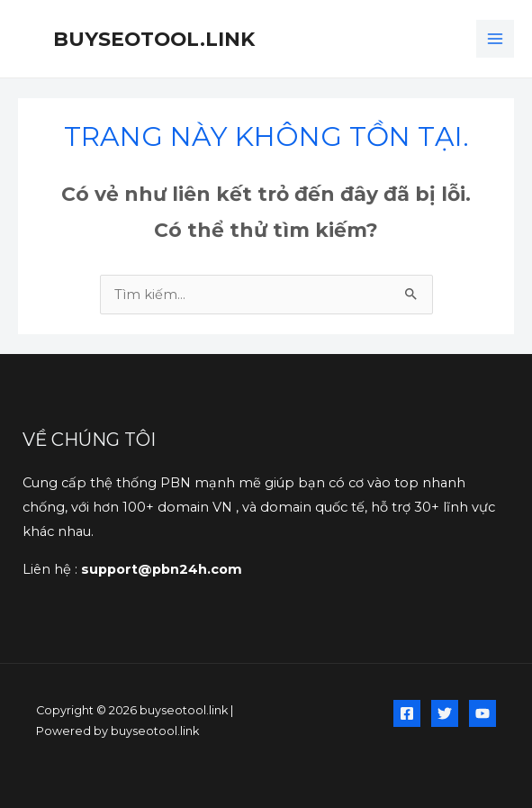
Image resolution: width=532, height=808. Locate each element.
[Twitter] (445, 713)
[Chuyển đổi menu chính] (495, 39)
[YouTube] (482, 713)
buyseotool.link (154, 39)
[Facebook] (407, 713)
